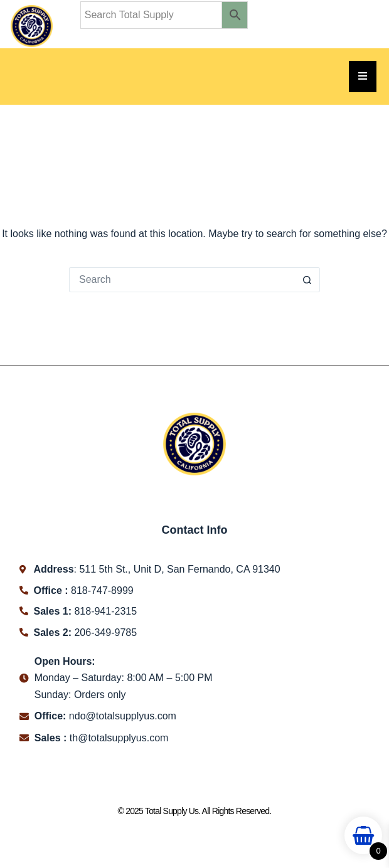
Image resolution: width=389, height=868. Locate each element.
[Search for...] (182, 280)
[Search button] (307, 280)
